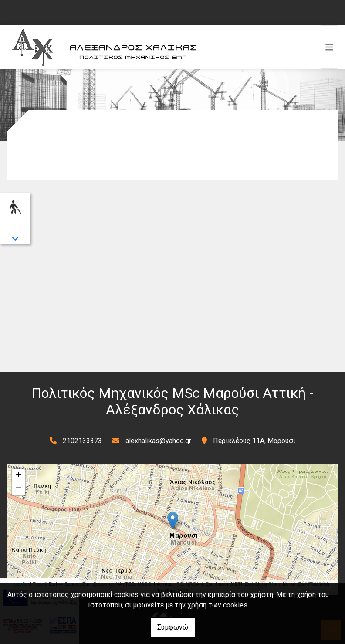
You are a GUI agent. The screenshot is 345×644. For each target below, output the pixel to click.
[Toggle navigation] (329, 47)
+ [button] (19, 476)
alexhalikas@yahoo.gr (158, 441)
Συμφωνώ (173, 627)
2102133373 (82, 441)
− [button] (19, 489)
